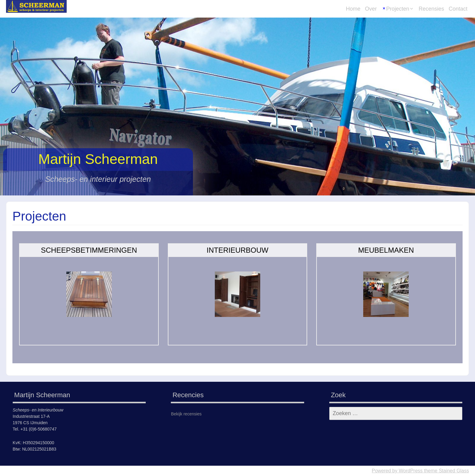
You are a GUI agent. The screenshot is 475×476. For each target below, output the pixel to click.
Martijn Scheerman (98, 159)
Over (371, 9)
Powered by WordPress (397, 471)
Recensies (431, 9)
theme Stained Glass (446, 471)
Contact (458, 9)
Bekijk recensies (186, 414)
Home (353, 9)
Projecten (398, 9)
